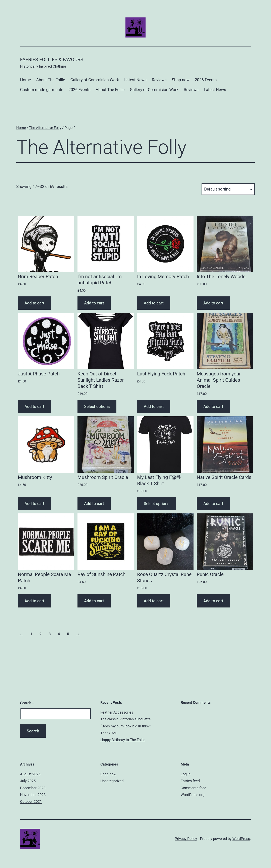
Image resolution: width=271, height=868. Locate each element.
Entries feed (190, 781)
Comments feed (194, 788)
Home (25, 80)
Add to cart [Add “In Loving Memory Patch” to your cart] (154, 303)
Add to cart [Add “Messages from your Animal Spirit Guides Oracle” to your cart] (213, 407)
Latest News (135, 80)
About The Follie (51, 80)
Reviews (159, 80)
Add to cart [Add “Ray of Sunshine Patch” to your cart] (94, 601)
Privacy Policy (186, 839)
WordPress (241, 839)
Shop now (181, 80)
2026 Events (206, 80)
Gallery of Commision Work (95, 80)
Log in (186, 774)
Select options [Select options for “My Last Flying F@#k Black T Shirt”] (157, 504)
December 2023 (33, 788)
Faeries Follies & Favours (52, 60)
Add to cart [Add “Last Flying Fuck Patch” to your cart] (154, 407)
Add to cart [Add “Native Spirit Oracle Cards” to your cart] (213, 504)
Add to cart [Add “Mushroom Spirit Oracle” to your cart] (94, 504)
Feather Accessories (117, 712)
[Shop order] (228, 189)
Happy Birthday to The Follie (123, 740)
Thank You (109, 733)
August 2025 (30, 774)
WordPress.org (193, 795)
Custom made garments (42, 90)
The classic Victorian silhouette (125, 719)
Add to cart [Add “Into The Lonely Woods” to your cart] (213, 303)
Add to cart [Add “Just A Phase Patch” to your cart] (34, 407)
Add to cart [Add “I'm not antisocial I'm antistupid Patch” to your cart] (94, 303)
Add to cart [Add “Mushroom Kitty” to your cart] (34, 504)
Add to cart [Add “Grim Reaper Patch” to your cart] (34, 303)
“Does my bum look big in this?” (126, 726)
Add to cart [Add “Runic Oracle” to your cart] (213, 601)
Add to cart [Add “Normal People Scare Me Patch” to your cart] (34, 601)
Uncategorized (112, 781)
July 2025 (28, 781)
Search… (27, 703)
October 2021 (31, 802)
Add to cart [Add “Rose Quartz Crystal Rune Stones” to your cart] (154, 601)
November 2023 (33, 795)
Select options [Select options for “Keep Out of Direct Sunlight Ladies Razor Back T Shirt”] (97, 407)
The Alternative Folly (45, 128)
